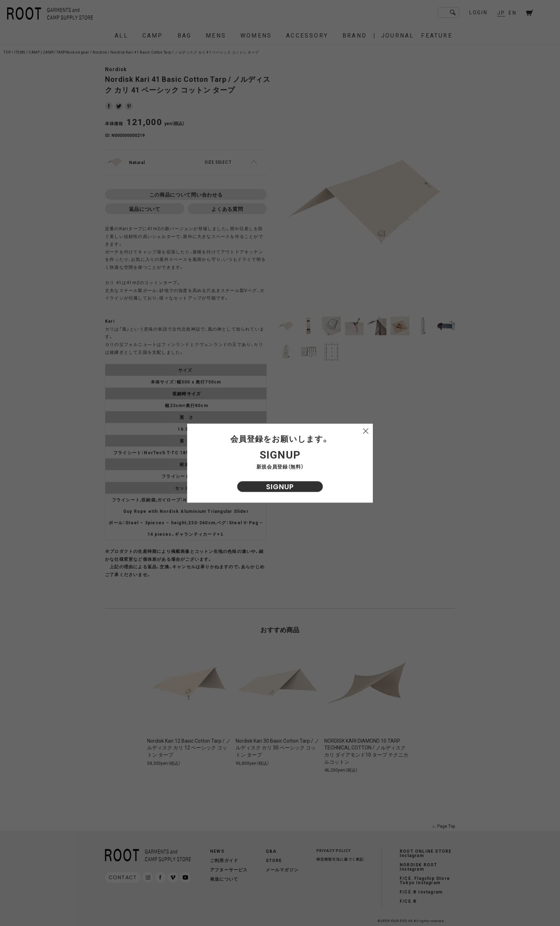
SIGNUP (280, 486)
